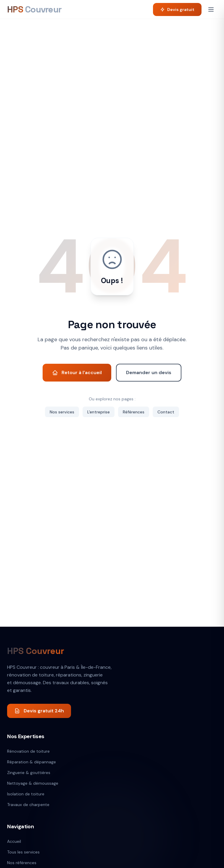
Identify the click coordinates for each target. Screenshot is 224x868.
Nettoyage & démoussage (33, 783)
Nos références (22, 863)
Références (134, 412)
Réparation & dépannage (32, 762)
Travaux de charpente (28, 805)
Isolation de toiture (26, 794)
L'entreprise (99, 412)
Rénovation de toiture (28, 751)
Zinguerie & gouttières (29, 773)
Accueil (14, 841)
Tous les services (23, 852)
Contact (166, 412)
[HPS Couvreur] (34, 9)
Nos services (62, 412)
